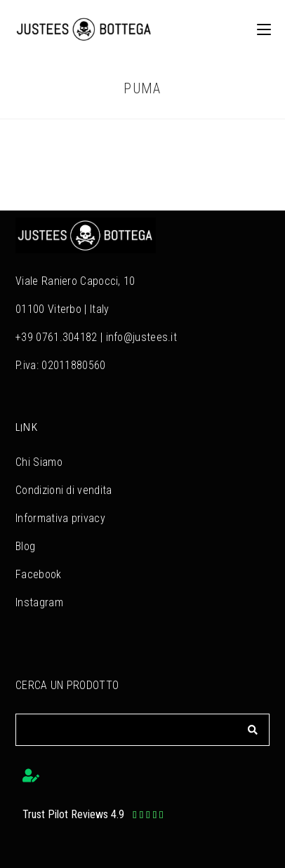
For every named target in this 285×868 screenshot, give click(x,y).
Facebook (38, 574)
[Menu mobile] (259, 29)
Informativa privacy (60, 518)
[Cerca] (253, 730)
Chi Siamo (39, 462)
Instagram (39, 602)
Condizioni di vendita (64, 490)
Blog (25, 546)
